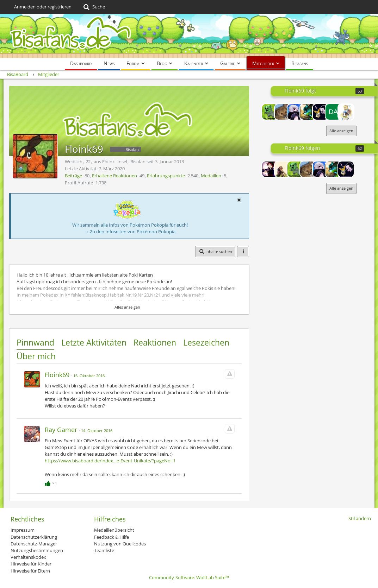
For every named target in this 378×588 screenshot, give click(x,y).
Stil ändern (360, 518)
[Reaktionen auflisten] (52, 482)
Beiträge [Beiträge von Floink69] (73, 176)
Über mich (36, 356)
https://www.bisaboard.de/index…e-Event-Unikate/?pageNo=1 (110, 461)
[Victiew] (321, 112)
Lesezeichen (206, 342)
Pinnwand (35, 342)
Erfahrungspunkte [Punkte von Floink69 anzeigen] (166, 176)
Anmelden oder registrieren (43, 7)
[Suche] (94, 7)
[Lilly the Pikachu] (346, 112)
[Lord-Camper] (270, 169)
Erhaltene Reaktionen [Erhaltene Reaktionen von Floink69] (114, 176)
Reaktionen (155, 342)
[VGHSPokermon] (308, 112)
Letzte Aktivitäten (94, 342)
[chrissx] (270, 112)
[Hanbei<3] (283, 169)
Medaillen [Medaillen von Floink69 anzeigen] (211, 176)
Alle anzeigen (341, 131)
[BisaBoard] (189, 36)
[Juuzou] (295, 112)
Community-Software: (189, 577)
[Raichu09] (283, 112)
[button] (239, 200)
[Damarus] (333, 112)
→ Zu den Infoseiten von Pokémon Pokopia (130, 232)
